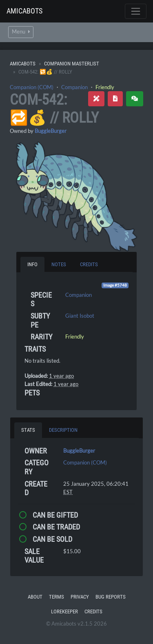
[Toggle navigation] (136, 11)
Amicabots (24, 11)
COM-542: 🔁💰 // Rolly (54, 109)
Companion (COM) (32, 87)
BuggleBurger (51, 131)
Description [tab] (63, 430)
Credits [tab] (89, 264)
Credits (93, 611)
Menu (21, 32)
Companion (74, 87)
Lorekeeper (64, 611)
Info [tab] (32, 264)
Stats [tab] (28, 430)
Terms (57, 597)
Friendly (105, 87)
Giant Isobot (80, 316)
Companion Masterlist (72, 64)
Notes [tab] (59, 264)
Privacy (80, 597)
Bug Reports (111, 597)
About (35, 597)
